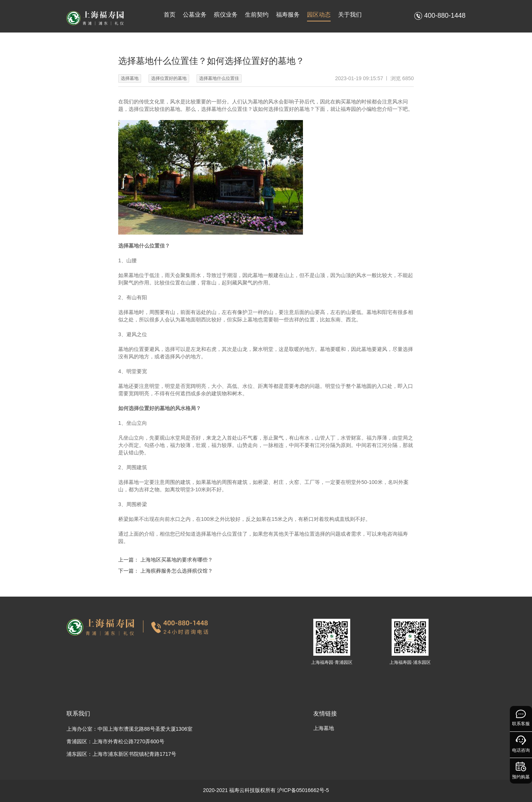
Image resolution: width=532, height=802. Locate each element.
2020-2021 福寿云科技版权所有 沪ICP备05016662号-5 (266, 790)
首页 (170, 15)
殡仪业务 (226, 15)
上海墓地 (324, 728)
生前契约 (257, 15)
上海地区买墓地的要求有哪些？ (177, 560)
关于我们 (350, 15)
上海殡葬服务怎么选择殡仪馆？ (177, 571)
